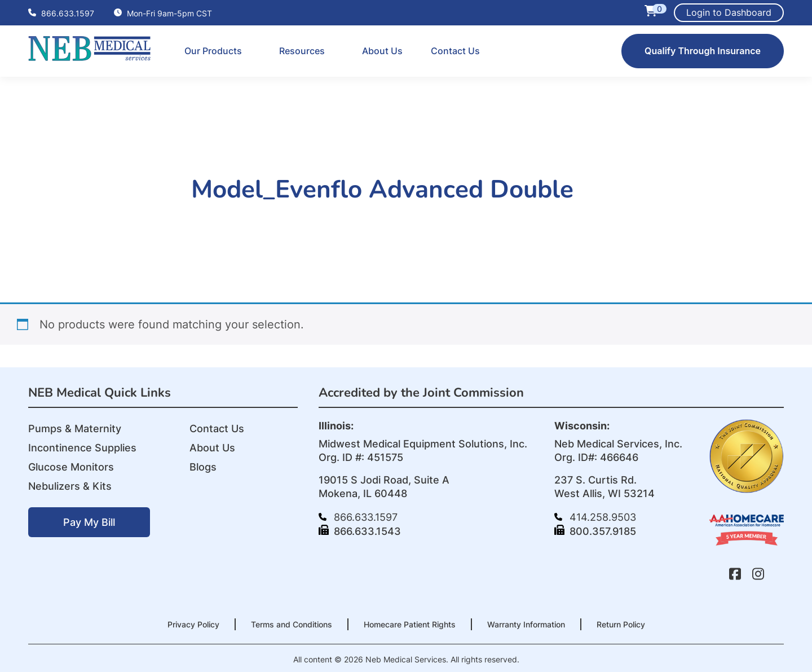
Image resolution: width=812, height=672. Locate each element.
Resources (302, 51)
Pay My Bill (89, 522)
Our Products (213, 51)
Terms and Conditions (292, 624)
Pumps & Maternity (75, 429)
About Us (382, 51)
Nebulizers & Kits (70, 486)
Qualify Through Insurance (703, 51)
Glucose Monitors (71, 467)
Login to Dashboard (729, 12)
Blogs (203, 467)
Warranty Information (526, 624)
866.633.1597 (61, 13)
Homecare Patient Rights (410, 624)
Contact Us (455, 51)
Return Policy (621, 624)
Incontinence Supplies (82, 448)
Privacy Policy (193, 624)
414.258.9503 (595, 517)
